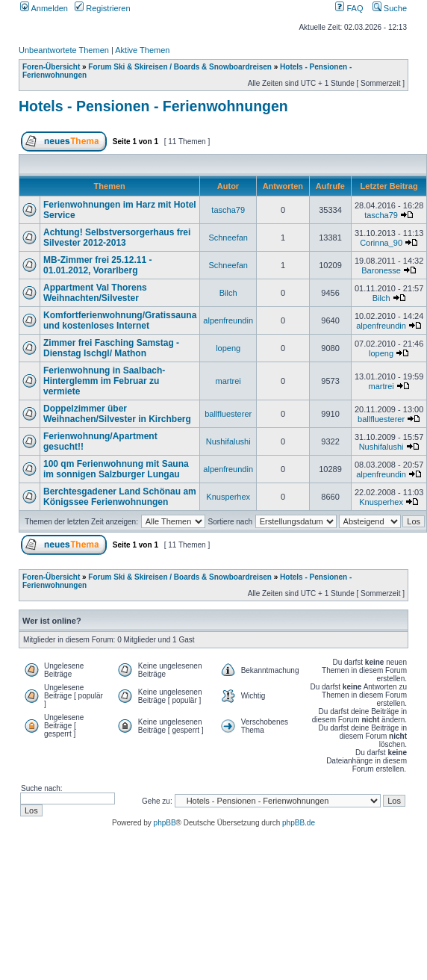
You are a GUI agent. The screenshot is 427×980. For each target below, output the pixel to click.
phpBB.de (299, 823)
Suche (390, 8)
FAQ (349, 8)
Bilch (228, 293)
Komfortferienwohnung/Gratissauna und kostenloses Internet (120, 320)
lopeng (228, 348)
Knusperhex (228, 497)
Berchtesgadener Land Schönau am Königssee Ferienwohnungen (120, 497)
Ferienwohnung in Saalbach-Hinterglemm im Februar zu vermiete (104, 381)
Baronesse (381, 270)
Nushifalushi (228, 441)
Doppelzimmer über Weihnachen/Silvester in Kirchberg (117, 414)
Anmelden (44, 8)
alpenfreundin (228, 320)
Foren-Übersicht (51, 67)
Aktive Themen (142, 50)
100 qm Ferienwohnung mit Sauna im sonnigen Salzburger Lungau (116, 469)
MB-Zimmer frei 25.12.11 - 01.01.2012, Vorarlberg (97, 265)
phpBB (165, 823)
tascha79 (228, 210)
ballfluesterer (228, 414)
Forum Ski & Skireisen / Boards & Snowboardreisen (180, 67)
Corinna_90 (381, 243)
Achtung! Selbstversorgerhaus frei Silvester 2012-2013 (117, 238)
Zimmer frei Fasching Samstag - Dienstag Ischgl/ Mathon (111, 348)
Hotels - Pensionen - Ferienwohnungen (153, 106)
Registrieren (102, 8)
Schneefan (228, 238)
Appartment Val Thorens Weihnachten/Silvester (95, 293)
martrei (228, 381)
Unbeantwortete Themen (64, 50)
